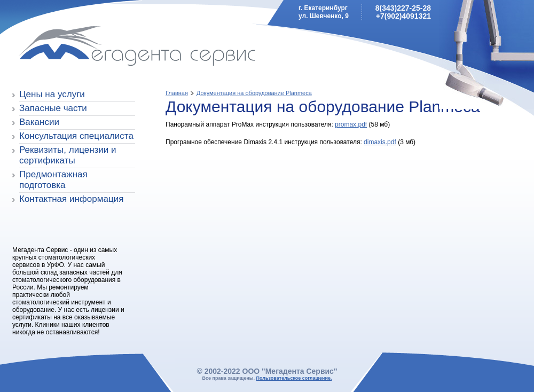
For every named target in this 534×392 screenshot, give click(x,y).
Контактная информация (71, 199)
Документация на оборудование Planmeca (254, 93)
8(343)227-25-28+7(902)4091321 (403, 12)
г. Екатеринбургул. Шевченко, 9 (324, 12)
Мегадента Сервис (88, 48)
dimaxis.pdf (380, 142)
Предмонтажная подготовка (53, 180)
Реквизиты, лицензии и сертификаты (68, 155)
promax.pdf (351, 124)
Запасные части (53, 108)
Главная (177, 93)
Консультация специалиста (76, 136)
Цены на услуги (52, 94)
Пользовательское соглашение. (294, 378)
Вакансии (39, 122)
